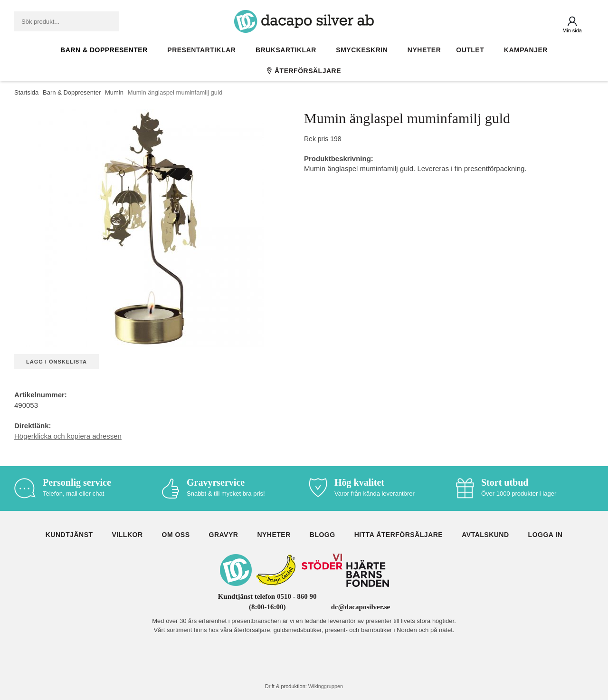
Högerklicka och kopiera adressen (68, 436)
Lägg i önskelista (57, 362)
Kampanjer (526, 50)
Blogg (323, 535)
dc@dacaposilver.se (361, 607)
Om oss (176, 535)
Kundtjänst (69, 535)
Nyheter (424, 50)
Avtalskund (485, 535)
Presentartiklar (204, 50)
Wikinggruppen (326, 686)
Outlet (472, 50)
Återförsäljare (304, 71)
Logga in (546, 535)
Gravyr (224, 535)
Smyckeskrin (364, 50)
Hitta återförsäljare (399, 535)
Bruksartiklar (288, 50)
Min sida (572, 30)
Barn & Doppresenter (106, 50)
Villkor (128, 535)
